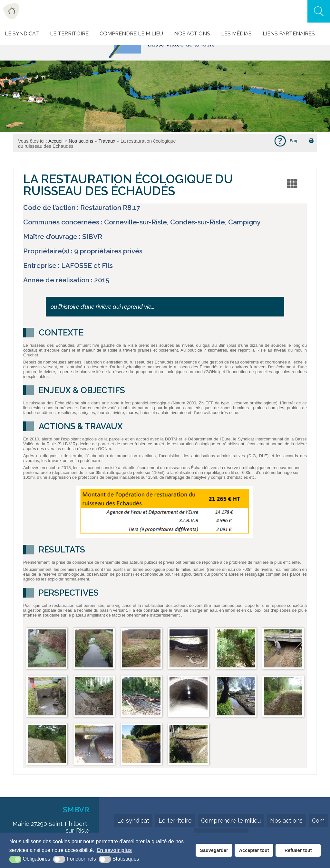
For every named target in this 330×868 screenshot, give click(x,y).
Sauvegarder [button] (214, 850)
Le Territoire (69, 34)
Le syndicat (133, 821)
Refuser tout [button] (298, 850)
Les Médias (236, 34)
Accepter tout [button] (254, 850)
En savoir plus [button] (114, 850)
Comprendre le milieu (131, 34)
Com (318, 821)
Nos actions (192, 34)
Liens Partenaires (289, 34)
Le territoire (175, 821)
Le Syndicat (22, 34)
